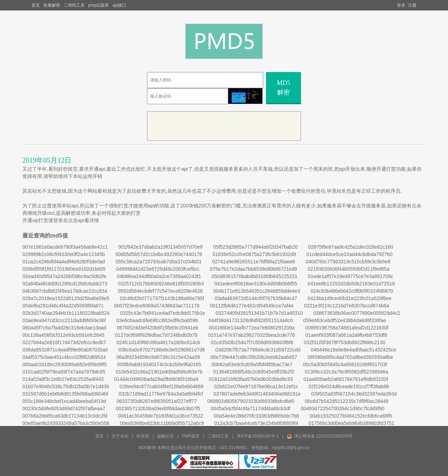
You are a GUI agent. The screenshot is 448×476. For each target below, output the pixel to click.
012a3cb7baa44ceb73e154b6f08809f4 (256, 423)
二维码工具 (74, 5)
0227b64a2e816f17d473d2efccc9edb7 (64, 342)
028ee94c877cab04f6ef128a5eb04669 (162, 386)
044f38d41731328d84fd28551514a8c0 (251, 320)
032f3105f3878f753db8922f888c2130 (345, 342)
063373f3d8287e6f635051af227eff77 (157, 401)
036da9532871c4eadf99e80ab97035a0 (65, 350)
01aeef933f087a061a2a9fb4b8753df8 (346, 335)
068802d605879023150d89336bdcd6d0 (251, 401)
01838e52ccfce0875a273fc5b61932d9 (254, 254)
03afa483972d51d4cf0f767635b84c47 (256, 298)
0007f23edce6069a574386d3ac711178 (157, 306)
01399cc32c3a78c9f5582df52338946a (346, 372)
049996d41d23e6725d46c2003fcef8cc (157, 269)
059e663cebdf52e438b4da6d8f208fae (345, 320)
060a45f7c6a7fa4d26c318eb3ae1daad (64, 328)
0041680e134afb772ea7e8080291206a (252, 328)
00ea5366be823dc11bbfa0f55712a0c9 (162, 423)
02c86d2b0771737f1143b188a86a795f (162, 298)
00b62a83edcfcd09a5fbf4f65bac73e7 (252, 364)
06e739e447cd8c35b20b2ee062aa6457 (254, 357)
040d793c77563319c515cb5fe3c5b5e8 (348, 262)
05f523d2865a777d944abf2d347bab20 (255, 247)
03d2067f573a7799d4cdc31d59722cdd (258, 350)
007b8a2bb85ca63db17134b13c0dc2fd (65, 416)
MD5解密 (283, 88)
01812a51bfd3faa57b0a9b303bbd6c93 (251, 379)
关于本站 (120, 436)
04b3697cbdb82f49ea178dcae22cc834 (65, 291)
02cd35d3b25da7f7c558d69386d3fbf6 (252, 342)
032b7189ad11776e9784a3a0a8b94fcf (161, 394)
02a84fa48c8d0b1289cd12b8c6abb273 (65, 284)
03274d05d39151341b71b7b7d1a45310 (259, 313)
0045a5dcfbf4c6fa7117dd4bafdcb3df (250, 408)
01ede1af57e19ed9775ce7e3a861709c (351, 276)
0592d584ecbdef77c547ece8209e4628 (160, 291)
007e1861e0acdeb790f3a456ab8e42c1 (65, 247)
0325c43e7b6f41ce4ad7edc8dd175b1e (163, 313)
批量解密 (52, 5)
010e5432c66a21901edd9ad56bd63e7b (159, 372)
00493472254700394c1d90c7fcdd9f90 (342, 408)
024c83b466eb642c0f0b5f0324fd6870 (352, 291)
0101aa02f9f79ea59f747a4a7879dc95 (64, 372)
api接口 (119, 5)
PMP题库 (191, 436)
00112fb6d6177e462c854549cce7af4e (252, 306)
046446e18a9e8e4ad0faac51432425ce (353, 350)
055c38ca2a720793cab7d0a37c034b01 (159, 262)
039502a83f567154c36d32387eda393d (354, 394)
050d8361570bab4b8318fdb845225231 (254, 276)
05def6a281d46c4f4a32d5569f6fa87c (63, 306)
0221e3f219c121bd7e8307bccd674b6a (347, 306)
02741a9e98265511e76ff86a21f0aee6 (254, 262)
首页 (36, 5)
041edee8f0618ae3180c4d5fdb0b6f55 (256, 284)
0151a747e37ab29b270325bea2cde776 (251, 335)
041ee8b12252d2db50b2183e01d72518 (351, 284)
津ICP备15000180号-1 (258, 436)
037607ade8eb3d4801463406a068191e (257, 394)
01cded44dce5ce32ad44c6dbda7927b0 (349, 254)
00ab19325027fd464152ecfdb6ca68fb (351, 416)
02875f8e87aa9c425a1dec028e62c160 (351, 247)
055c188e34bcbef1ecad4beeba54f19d (64, 401)
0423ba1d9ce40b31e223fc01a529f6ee (350, 298)
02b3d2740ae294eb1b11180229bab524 (66, 313)
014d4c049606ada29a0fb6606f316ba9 (156, 379)
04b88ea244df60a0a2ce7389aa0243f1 (159, 276)
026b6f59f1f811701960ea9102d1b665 (64, 269)
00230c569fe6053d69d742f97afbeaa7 (64, 408)
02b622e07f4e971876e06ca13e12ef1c (256, 386)
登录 (401, 5)
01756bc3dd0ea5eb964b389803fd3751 (351, 423)
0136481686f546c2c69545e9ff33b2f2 (254, 372)
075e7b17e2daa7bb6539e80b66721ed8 (254, 269)
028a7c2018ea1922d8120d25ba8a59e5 (66, 298)
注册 (412, 5)
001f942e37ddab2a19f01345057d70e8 (160, 247)
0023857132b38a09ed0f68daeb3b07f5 (158, 408)
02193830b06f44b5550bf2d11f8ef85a (349, 269)
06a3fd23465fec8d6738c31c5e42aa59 (158, 357)
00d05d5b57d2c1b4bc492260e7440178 (159, 254)
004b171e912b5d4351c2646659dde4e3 (257, 291)
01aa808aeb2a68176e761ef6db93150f (346, 379)
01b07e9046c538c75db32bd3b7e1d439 (66, 386)
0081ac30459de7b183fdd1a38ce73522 (161, 416)
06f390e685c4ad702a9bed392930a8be (350, 357)
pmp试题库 (99, 5)
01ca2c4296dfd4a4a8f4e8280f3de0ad (64, 262)
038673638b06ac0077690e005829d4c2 (357, 313)
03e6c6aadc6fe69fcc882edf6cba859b (157, 320)
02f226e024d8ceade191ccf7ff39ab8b (349, 386)
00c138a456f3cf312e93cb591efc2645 (63, 335)
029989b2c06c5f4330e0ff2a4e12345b (64, 254)
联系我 (143, 436)
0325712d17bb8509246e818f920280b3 (161, 284)
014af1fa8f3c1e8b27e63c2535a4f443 (63, 379)
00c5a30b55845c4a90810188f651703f (345, 364)
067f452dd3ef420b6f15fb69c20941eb (158, 328)
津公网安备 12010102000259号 (324, 436)
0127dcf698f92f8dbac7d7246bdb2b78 (156, 335)
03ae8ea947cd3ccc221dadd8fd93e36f (64, 320)
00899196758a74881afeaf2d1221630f (347, 328)
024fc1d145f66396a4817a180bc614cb (158, 342)
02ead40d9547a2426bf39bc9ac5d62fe (64, 276)
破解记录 (166, 436)
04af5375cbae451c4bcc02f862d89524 (64, 357)
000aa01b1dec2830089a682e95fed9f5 (65, 364)
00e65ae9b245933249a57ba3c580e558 (66, 423)
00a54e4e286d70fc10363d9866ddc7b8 (257, 416)
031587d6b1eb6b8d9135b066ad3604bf (65, 394)
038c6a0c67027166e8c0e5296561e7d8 (162, 350)
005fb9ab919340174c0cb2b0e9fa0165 (159, 364)
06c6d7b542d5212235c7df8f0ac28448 (347, 401)
